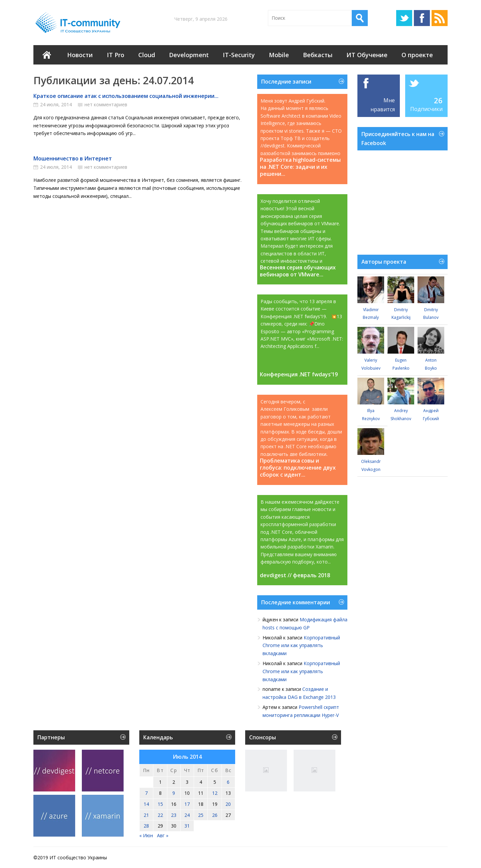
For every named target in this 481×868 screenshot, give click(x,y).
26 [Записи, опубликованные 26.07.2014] (215, 815)
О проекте (417, 55)
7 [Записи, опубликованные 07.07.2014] (146, 793)
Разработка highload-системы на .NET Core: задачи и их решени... (300, 167)
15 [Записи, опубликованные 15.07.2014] (160, 804)
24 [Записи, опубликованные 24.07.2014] (187, 815)
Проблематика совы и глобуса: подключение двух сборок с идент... (298, 468)
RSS (440, 18)
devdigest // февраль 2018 (295, 575)
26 (438, 100)
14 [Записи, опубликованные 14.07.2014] (146, 804)
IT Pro (116, 55)
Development (189, 55)
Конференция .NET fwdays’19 (299, 375)
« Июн (146, 835)
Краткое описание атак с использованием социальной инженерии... (126, 96)
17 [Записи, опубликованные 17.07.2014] (187, 804)
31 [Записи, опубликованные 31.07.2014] (187, 826)
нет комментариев (106, 104)
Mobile (279, 55)
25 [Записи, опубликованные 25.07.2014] (201, 815)
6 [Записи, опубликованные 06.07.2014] (228, 782)
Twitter (404, 18)
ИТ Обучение (367, 55)
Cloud (147, 55)
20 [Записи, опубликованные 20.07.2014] (228, 804)
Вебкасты (318, 55)
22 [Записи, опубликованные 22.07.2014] (160, 815)
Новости (80, 55)
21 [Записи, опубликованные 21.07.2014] (146, 815)
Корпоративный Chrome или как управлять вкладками (301, 646)
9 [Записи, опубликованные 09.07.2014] (174, 793)
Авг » (163, 835)
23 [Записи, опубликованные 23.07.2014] (174, 815)
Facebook (422, 18)
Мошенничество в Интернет (73, 158)
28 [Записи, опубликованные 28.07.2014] (146, 826)
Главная (47, 55)
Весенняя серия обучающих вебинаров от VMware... (298, 271)
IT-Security (239, 55)
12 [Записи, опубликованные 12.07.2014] (215, 793)
